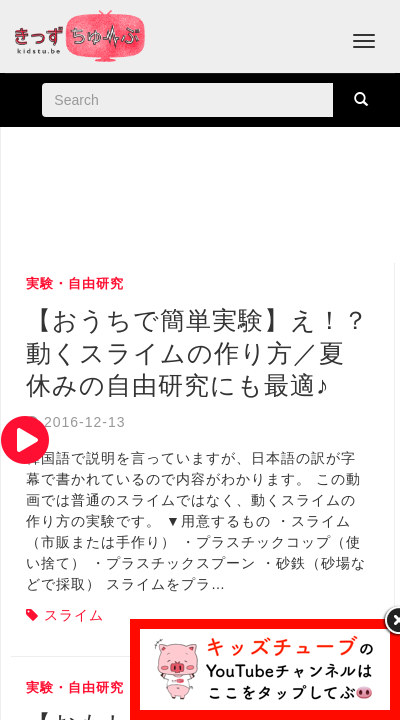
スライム (74, 615)
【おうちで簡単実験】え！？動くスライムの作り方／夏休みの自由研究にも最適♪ (197, 352)
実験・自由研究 (75, 283)
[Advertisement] (203, 197)
